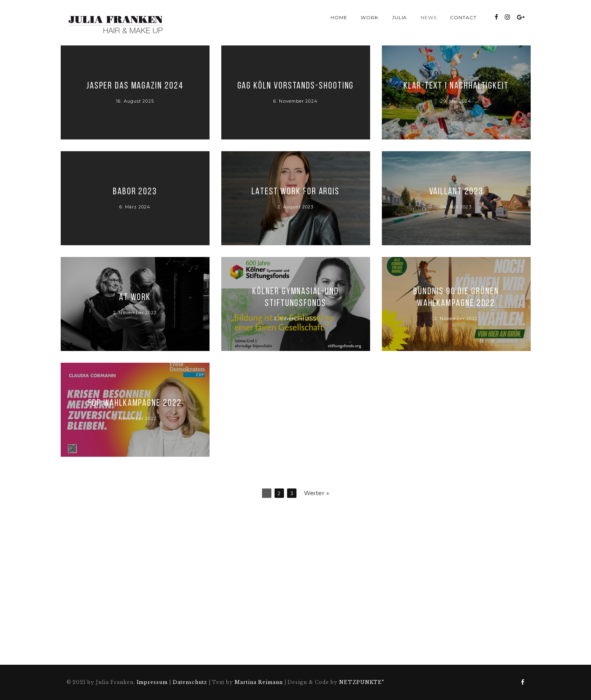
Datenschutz (190, 682)
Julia (400, 17)
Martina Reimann (258, 682)
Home (339, 17)
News (429, 17)
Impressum (152, 682)
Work (370, 17)
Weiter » (316, 493)
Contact (463, 17)
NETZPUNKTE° (362, 682)
